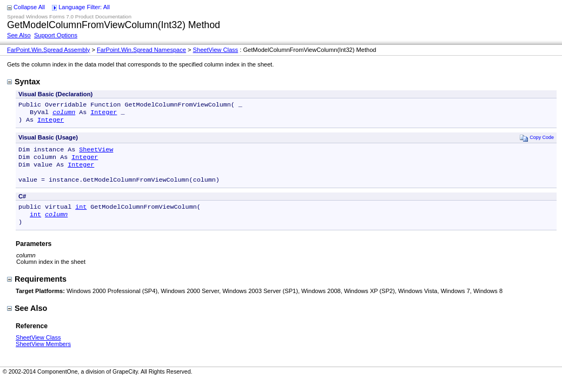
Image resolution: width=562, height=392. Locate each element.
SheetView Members (43, 356)
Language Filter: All (84, 7)
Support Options (56, 35)
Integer (104, 114)
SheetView (96, 154)
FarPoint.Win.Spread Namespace (141, 50)
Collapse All (29, 7)
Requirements (37, 291)
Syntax (24, 82)
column (64, 114)
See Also (19, 35)
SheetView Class (216, 50)
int (81, 216)
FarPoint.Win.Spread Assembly (48, 50)
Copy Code (537, 141)
